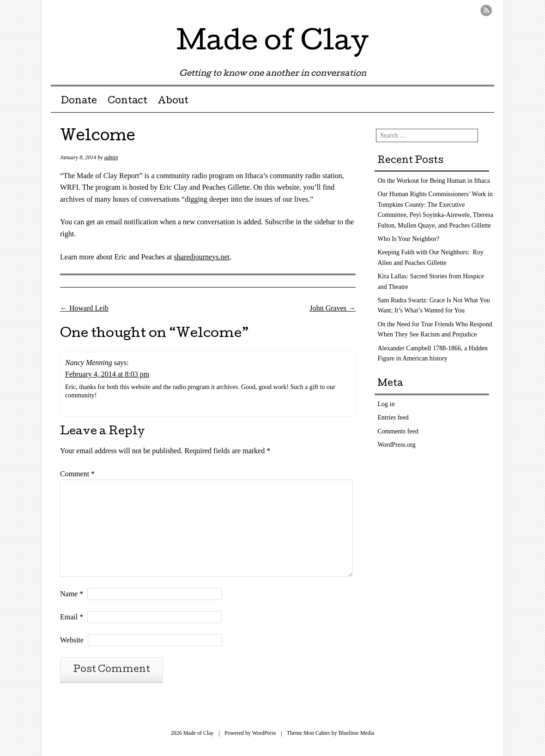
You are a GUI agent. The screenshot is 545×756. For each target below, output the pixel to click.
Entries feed (393, 417)
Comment (77, 474)
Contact (127, 102)
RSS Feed (486, 10)
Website (72, 640)
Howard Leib (84, 308)
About (173, 102)
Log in (386, 404)
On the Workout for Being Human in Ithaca (434, 181)
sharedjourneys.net (202, 257)
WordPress (264, 733)
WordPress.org (397, 445)
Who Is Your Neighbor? (409, 239)
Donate (79, 102)
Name (72, 594)
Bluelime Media (357, 733)
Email (72, 617)
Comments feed (398, 431)
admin (111, 157)
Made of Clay (272, 43)
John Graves (333, 308)
